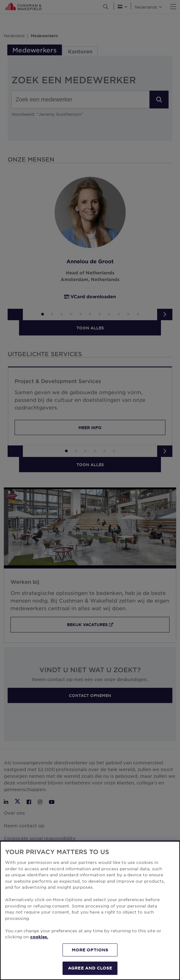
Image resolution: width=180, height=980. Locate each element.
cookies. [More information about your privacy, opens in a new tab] (39, 937)
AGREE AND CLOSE (90, 968)
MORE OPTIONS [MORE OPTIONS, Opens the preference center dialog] (90, 950)
